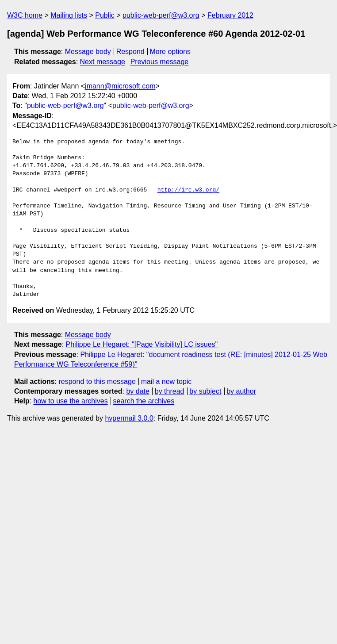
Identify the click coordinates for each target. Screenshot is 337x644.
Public (105, 15)
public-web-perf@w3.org (161, 15)
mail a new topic (167, 381)
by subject (205, 391)
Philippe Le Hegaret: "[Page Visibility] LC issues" (142, 344)
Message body (88, 52)
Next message (103, 62)
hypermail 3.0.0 (129, 418)
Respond (130, 52)
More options (170, 52)
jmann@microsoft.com (120, 86)
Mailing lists (69, 15)
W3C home (25, 15)
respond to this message (97, 381)
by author (241, 391)
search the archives (144, 401)
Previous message (160, 62)
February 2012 (230, 15)
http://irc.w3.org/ (188, 190)
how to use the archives (71, 401)
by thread (170, 391)
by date (138, 391)
